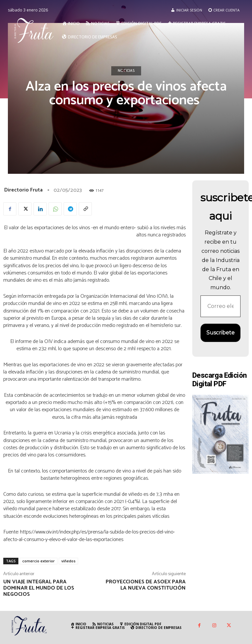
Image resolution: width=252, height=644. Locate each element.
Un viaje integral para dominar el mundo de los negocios (39, 588)
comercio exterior (39, 561)
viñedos (68, 561)
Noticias (126, 71)
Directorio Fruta (23, 190)
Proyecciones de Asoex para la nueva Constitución (146, 585)
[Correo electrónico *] (220, 306)
